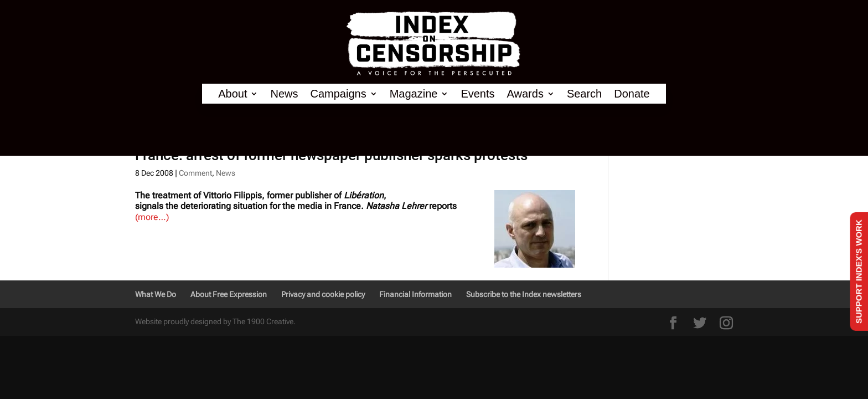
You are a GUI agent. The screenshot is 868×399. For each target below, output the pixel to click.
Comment (195, 173)
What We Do (156, 294)
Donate (632, 94)
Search (584, 94)
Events (477, 94)
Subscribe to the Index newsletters (524, 294)
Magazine (414, 94)
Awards (525, 94)
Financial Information (415, 294)
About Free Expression (229, 294)
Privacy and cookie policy (323, 294)
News (284, 94)
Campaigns (339, 94)
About (232, 94)
